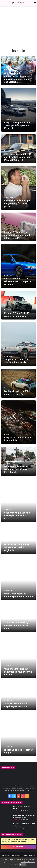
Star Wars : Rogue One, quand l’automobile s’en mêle (16, 626)
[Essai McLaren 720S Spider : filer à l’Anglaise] (7, 809)
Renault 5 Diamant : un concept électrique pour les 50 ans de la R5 (18, 235)
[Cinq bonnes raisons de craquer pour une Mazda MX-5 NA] (7, 818)
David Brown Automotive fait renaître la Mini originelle (17, 547)
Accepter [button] (23, 865)
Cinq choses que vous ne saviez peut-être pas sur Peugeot (17, 125)
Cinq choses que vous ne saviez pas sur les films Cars (17, 516)
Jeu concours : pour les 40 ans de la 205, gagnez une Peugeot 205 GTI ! (18, 157)
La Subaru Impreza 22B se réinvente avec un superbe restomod (18, 281)
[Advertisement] (18, 28)
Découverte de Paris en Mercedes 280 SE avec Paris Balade (16, 469)
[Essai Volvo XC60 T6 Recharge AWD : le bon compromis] (7, 827)
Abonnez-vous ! (18, 847)
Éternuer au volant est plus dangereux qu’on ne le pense (18, 203)
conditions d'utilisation (28, 862)
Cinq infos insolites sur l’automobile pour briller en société (18, 672)
